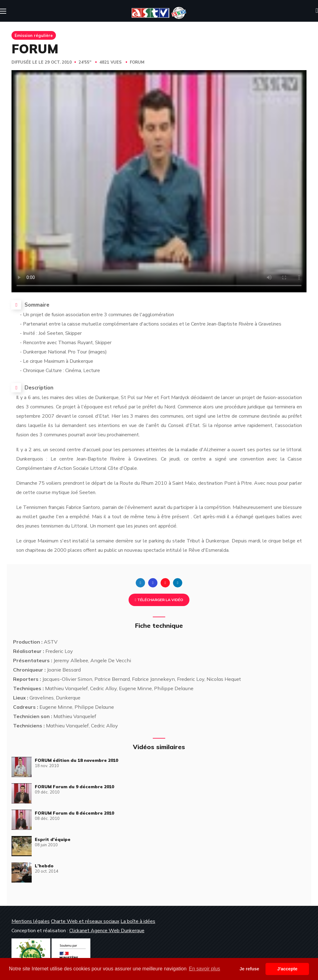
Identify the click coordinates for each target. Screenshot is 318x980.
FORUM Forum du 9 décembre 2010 (74, 787)
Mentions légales (31, 921)
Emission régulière (34, 35)
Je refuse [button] (249, 969)
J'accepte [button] (287, 969)
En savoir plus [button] (204, 969)
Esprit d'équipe (53, 839)
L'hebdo (44, 866)
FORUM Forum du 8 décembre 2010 (74, 813)
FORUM (137, 62)
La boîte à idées (138, 921)
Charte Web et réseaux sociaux (85, 921)
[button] (317, 11)
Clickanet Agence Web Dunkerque (107, 931)
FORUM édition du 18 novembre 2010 (76, 760)
